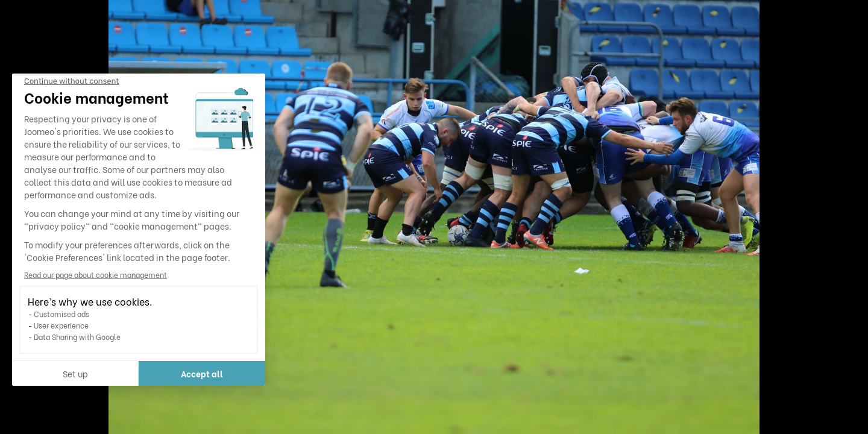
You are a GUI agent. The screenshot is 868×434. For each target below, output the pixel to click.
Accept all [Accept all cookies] (202, 373)
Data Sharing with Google (77, 337)
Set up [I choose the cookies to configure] (75, 373)
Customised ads (61, 314)
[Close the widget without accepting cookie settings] (71, 81)
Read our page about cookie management (96, 275)
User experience (61, 325)
